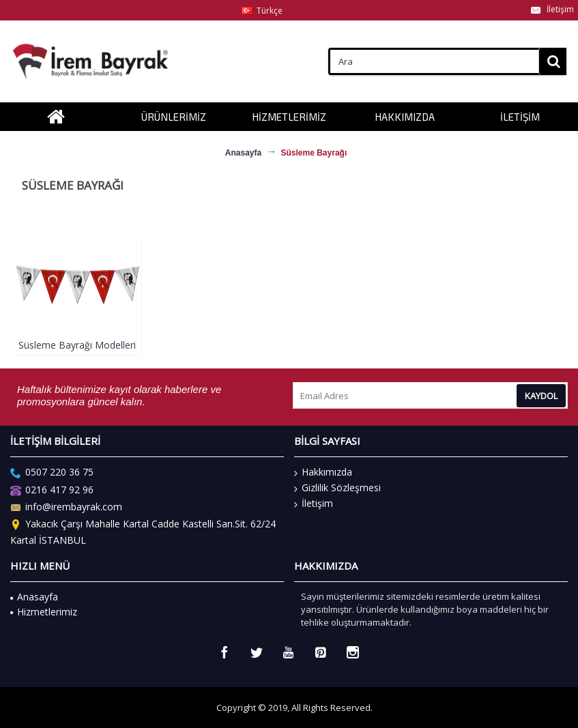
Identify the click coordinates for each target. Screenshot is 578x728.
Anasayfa (34, 597)
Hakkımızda (323, 472)
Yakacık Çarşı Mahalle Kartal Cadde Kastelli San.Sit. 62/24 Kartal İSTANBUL (143, 532)
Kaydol (541, 396)
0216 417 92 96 (52, 491)
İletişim (314, 504)
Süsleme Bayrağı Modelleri (77, 345)
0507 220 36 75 (52, 474)
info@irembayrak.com (66, 508)
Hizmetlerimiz (44, 612)
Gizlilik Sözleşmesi (337, 488)
